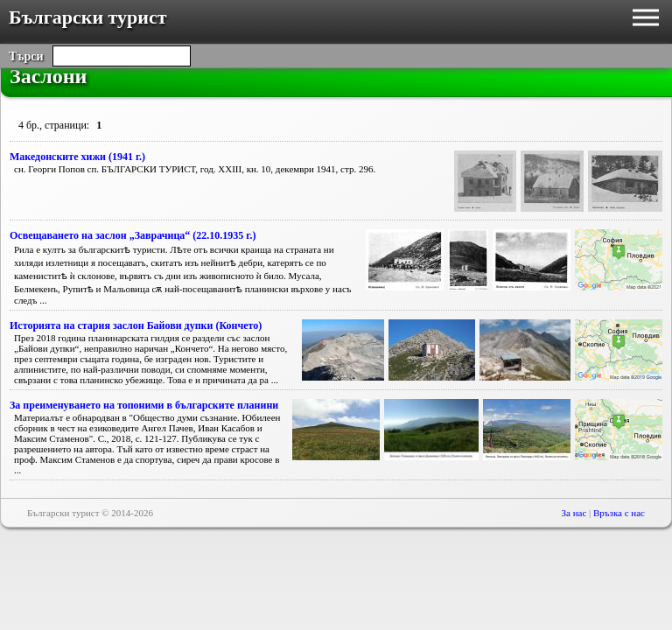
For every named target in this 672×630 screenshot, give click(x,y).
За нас (574, 513)
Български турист (88, 17)
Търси (26, 56)
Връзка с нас (619, 513)
